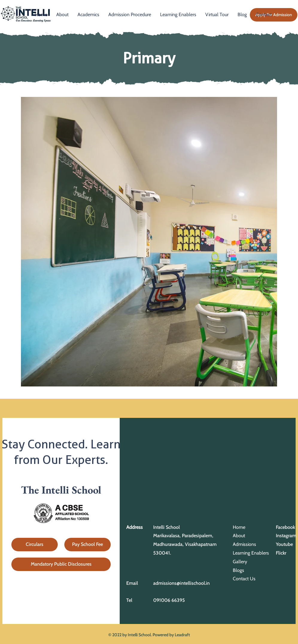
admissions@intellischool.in (181, 583)
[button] (88, 15)
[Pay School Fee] (88, 545)
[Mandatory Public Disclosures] (61, 564)
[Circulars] (35, 545)
